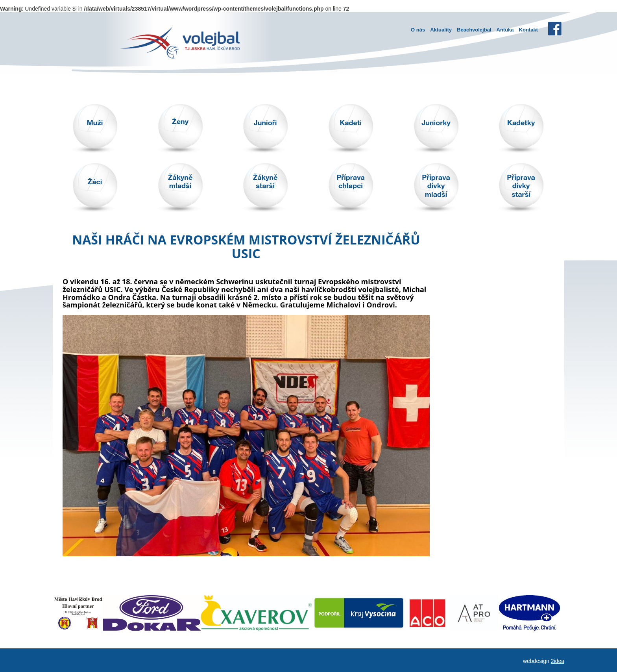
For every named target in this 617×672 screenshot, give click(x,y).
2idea (558, 661)
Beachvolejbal (474, 30)
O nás (418, 30)
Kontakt (528, 30)
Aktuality (441, 30)
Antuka (505, 30)
